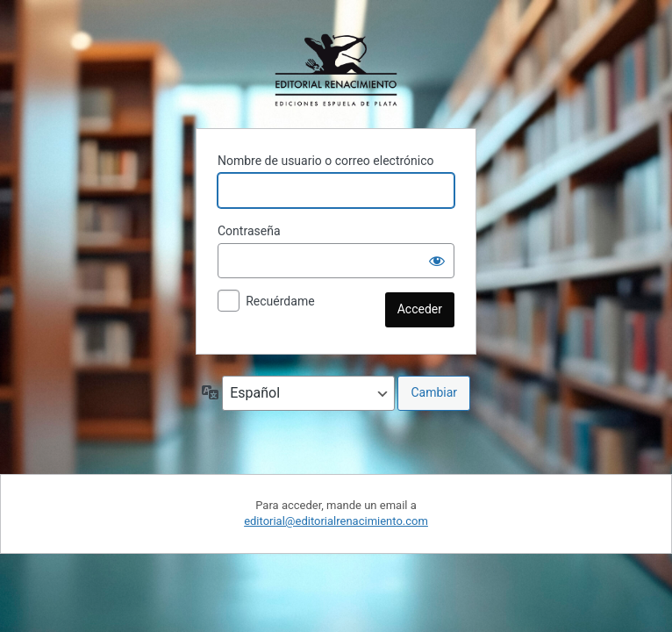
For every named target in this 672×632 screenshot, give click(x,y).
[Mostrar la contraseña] (437, 261)
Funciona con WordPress (336, 70)
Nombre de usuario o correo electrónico (326, 161)
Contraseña (249, 231)
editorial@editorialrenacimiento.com (336, 521)
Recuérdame (280, 301)
